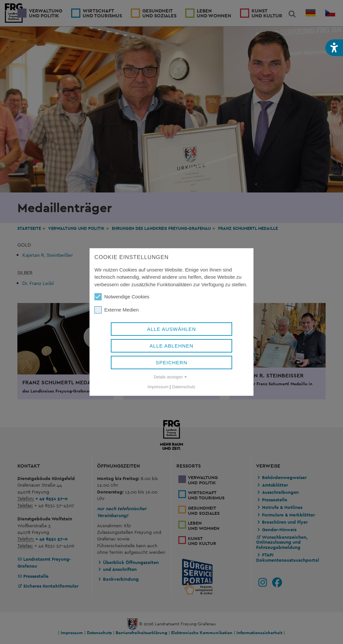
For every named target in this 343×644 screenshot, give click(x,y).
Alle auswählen (171, 329)
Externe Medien (117, 310)
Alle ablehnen (171, 346)
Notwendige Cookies (122, 297)
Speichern (172, 362)
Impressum (158, 387)
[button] (334, 48)
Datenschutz (184, 387)
